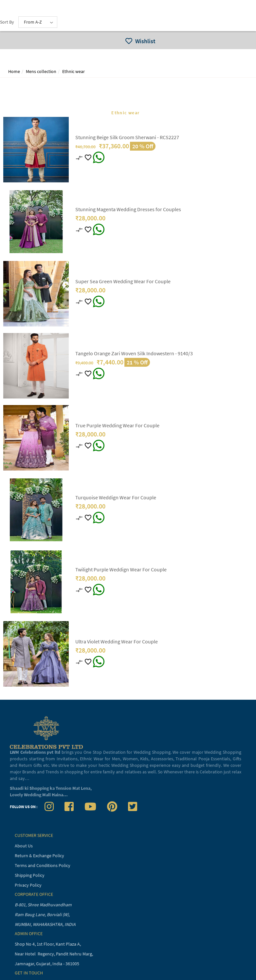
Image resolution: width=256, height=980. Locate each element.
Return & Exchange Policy (39, 856)
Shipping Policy (30, 875)
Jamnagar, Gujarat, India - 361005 (47, 964)
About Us (24, 846)
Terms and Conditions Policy (43, 865)
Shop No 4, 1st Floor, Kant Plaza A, (48, 944)
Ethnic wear (73, 71)
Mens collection (41, 71)
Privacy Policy (28, 885)
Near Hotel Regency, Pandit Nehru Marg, (54, 954)
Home (14, 71)
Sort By (7, 22)
